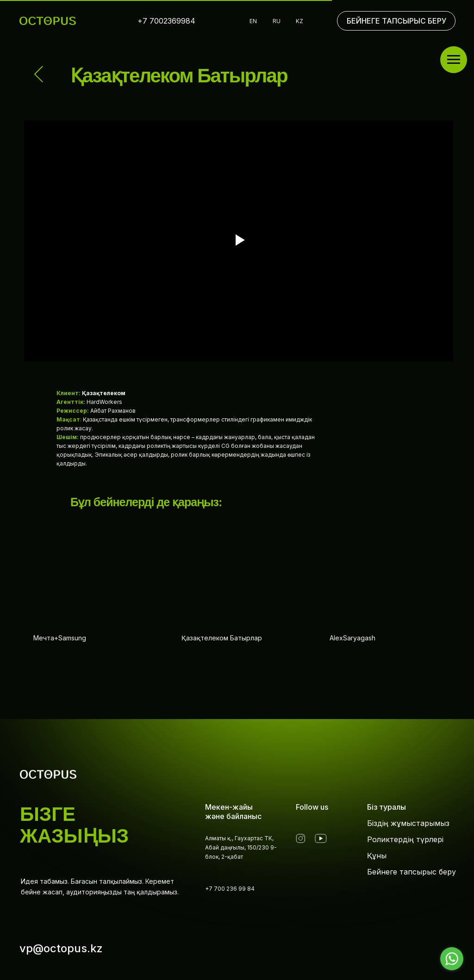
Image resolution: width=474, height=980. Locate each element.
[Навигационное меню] (454, 60)
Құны (377, 856)
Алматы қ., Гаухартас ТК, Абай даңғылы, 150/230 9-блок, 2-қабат (241, 847)
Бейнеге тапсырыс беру (412, 872)
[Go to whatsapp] (452, 959)
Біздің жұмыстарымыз (408, 823)
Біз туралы (387, 807)
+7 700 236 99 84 (230, 889)
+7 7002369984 (166, 21)
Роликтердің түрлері (405, 839)
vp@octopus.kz (61, 948)
